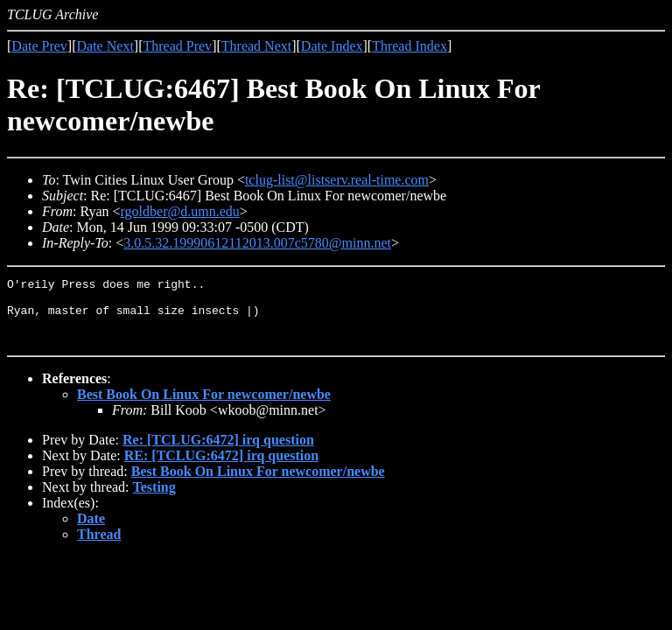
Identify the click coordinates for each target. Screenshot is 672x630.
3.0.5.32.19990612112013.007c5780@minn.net (257, 243)
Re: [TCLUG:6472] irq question (218, 453)
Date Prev (39, 46)
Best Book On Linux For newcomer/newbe (204, 407)
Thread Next (256, 46)
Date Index (332, 46)
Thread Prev (177, 46)
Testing (154, 500)
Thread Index (409, 46)
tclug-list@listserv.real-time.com (337, 180)
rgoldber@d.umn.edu (180, 211)
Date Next (105, 46)
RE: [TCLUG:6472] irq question (221, 469)
